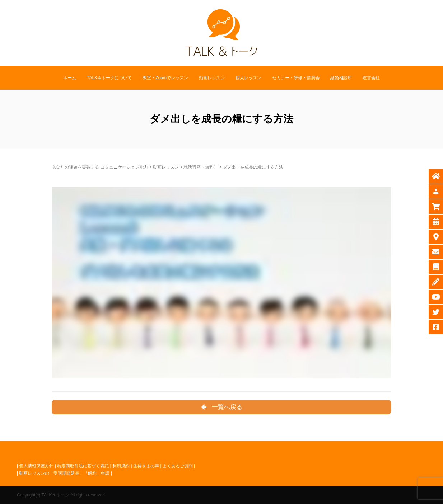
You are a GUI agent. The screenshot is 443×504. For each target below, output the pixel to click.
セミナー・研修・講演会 (296, 78)
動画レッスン (212, 78)
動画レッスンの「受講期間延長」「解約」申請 (64, 473)
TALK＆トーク (55, 495)
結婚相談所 (341, 78)
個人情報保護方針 (36, 466)
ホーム (70, 78)
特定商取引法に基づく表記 (83, 466)
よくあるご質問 (178, 466)
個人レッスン (248, 78)
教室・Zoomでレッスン (165, 78)
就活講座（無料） (201, 167)
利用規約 (121, 466)
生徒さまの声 (146, 466)
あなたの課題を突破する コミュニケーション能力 (100, 167)
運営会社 (371, 78)
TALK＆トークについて (109, 78)
